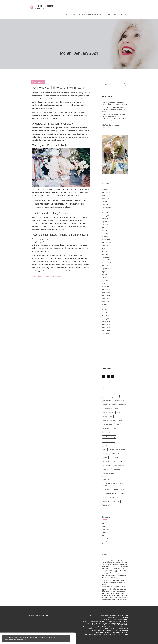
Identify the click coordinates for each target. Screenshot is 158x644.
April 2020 (105, 313)
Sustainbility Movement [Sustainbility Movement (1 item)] (110, 493)
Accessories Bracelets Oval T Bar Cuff (117, 618)
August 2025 (105, 198)
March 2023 (105, 234)
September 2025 (107, 195)
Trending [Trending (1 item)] (122, 493)
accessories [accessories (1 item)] (107, 396)
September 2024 (107, 207)
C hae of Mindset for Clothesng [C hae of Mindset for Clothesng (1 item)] (112, 408)
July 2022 (104, 248)
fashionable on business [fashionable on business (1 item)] (110, 429)
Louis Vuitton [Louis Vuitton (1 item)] (116, 453)
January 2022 (106, 260)
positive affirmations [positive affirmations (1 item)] (119, 465)
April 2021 (105, 278)
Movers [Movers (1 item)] (105, 457)
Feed (106, 555)
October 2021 (106, 266)
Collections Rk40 (89, 14)
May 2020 (105, 310)
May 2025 (105, 201)
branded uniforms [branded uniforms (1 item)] (119, 400)
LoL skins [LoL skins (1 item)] (106, 453)
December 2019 (106, 325)
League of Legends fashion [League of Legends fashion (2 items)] (117, 449)
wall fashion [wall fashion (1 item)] (116, 502)
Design (104, 526)
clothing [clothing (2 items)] (119, 412)
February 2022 (106, 257)
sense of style (72, 239)
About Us (76, 14)
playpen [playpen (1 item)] (122, 461)
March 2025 (105, 204)
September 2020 (107, 298)
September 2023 (107, 222)
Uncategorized (106, 544)
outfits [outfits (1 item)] (115, 461)
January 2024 (106, 219)
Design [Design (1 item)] (120, 421)
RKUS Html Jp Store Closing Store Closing (115, 631)
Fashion (42, 82)
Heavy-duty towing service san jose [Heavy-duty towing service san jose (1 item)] (113, 445)
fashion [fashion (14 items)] (117, 425)
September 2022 (107, 245)
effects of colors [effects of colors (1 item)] (108, 425)
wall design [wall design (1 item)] (106, 502)
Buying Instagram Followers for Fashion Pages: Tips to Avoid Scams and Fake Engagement (113, 126)
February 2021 (106, 284)
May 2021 (105, 275)
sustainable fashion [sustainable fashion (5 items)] (119, 489)
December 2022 (106, 242)
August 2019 (105, 334)
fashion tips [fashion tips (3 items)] (119, 433)
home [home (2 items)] (105, 449)
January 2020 (106, 322)
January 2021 (106, 286)
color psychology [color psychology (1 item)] (108, 416)
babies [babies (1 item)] (122, 396)
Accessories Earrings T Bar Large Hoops (116, 620)
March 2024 (105, 213)
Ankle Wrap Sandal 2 (115, 621)
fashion (59, 277)
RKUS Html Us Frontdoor (103, 633)
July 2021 (104, 272)
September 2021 (107, 269)
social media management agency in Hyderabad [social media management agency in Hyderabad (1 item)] (113, 479)
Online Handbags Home (94, 625)
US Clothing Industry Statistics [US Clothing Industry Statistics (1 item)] (111, 497)
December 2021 (106, 263)
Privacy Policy (120, 14)
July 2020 (104, 304)
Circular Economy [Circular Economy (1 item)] (108, 412)
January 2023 (106, 239)
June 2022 (105, 251)
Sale (120, 634)
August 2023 (105, 225)
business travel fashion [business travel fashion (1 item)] (110, 404)
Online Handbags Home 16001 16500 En (116, 625)
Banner (126, 621)
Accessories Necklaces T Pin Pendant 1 (95, 621)
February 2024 (106, 216)
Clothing (36, 82)
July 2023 (104, 228)
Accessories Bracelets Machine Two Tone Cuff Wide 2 (112, 616)
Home (68, 14)
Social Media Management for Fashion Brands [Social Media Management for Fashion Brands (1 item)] (114, 484)
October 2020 (106, 295)
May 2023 (105, 231)
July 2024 (104, 210)
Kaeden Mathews (37, 277)
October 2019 (106, 331)
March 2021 (105, 281)
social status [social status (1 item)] (107, 489)
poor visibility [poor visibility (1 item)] (107, 465)
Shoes (126, 634)
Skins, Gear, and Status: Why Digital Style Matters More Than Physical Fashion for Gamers (114, 109)
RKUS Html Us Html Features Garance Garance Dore (101, 634)
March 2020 (105, 316)
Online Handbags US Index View (118, 627)
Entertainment (106, 529)
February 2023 (106, 236)
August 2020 (105, 301)
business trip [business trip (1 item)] (123, 404)
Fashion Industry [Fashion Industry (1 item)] (108, 433)
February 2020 (106, 319)
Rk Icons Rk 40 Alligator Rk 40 (119, 629)
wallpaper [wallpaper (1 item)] (106, 506)
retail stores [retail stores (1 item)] (117, 470)
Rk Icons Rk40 (106, 14)
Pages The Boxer (92, 629)
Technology (105, 538)
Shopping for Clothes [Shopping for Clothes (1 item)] (109, 474)
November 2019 (106, 328)
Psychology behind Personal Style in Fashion (59, 88)
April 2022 (105, 254)
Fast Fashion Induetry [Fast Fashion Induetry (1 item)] (109, 437)
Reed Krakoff (45, 6)
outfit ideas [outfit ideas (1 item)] (106, 461)
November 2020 (106, 292)
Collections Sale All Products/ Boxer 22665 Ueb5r (113, 623)
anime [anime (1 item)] (115, 396)
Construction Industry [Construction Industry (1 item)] (109, 421)
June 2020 (105, 307)
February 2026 (106, 189)
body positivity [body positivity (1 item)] (107, 400)
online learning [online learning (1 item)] (115, 457)
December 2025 (106, 192)
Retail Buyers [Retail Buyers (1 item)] (107, 470)
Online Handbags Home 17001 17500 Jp (95, 627)
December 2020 (106, 289)
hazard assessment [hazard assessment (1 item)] (109, 441)
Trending (104, 541)
